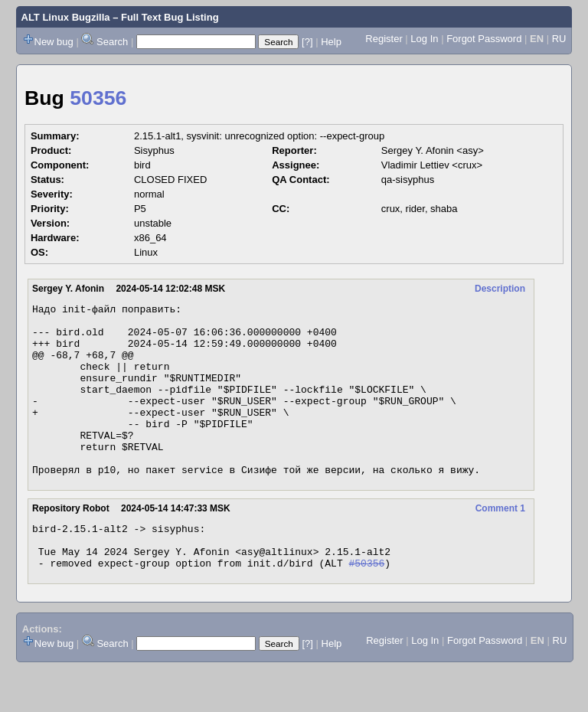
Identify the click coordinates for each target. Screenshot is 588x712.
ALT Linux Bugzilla (66, 17)
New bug (54, 42)
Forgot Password (484, 39)
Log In (424, 39)
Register (384, 39)
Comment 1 (500, 543)
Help (331, 42)
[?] (307, 42)
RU (559, 39)
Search (112, 42)
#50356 (366, 606)
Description (500, 289)
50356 (98, 98)
